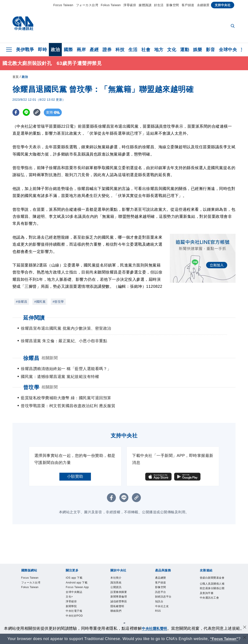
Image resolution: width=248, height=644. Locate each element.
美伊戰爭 (25, 50)
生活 (133, 50)
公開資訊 (53, 595)
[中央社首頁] (23, 24)
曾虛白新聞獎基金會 (31, 619)
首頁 (16, 77)
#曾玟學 (58, 302)
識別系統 (37, 595)
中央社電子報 (182, 583)
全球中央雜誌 (114, 583)
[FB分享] (16, 112)
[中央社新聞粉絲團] (14, 559)
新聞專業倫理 (98, 595)
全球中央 (228, 50)
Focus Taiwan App (85, 583)
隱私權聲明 (144, 595)
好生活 (159, 5)
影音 (210, 50)
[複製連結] (39, 112)
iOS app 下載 (25, 583)
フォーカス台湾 (87, 5)
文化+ (132, 583)
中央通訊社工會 (156, 619)
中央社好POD (206, 583)
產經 (94, 50)
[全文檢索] (233, 26)
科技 (120, 50)
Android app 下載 (53, 583)
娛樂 (198, 50)
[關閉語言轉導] (244, 638)
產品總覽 (21, 607)
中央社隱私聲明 (154, 628)
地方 (159, 50)
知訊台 (108, 607)
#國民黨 (40, 302)
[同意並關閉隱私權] (244, 628)
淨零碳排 (130, 5)
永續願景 (203, 5)
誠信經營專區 (122, 595)
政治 (55, 50)
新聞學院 (161, 583)
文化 (172, 50)
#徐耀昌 (22, 302)
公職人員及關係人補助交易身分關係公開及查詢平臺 (96, 619)
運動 (185, 50)
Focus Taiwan (63, 5)
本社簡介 (21, 595)
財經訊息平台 (89, 607)
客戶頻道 (188, 5)
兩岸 (81, 50)
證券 (107, 50)
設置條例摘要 (73, 595)
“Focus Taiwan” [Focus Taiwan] (224, 639)
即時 (42, 50)
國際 (68, 50)
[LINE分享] (27, 112)
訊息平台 (69, 607)
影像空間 (173, 5)
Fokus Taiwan (111, 5)
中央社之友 (124, 607)
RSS (138, 607)
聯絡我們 (162, 595)
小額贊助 (75, 469)
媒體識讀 (145, 5)
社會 (146, 50)
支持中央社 (223, 5)
